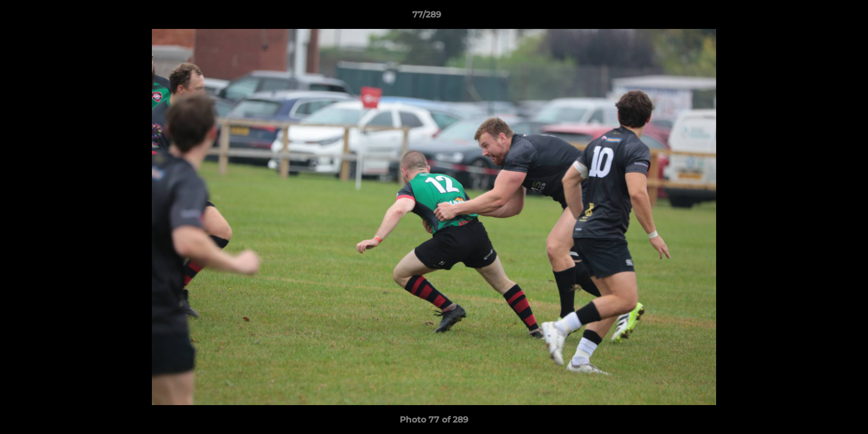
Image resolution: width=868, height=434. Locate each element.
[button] (817, 17)
